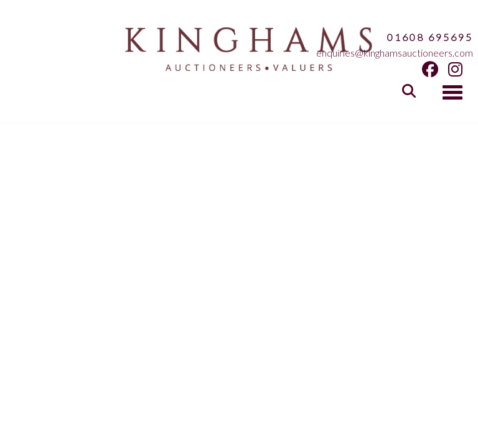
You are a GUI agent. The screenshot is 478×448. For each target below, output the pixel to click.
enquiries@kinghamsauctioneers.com (395, 53)
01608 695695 (430, 37)
